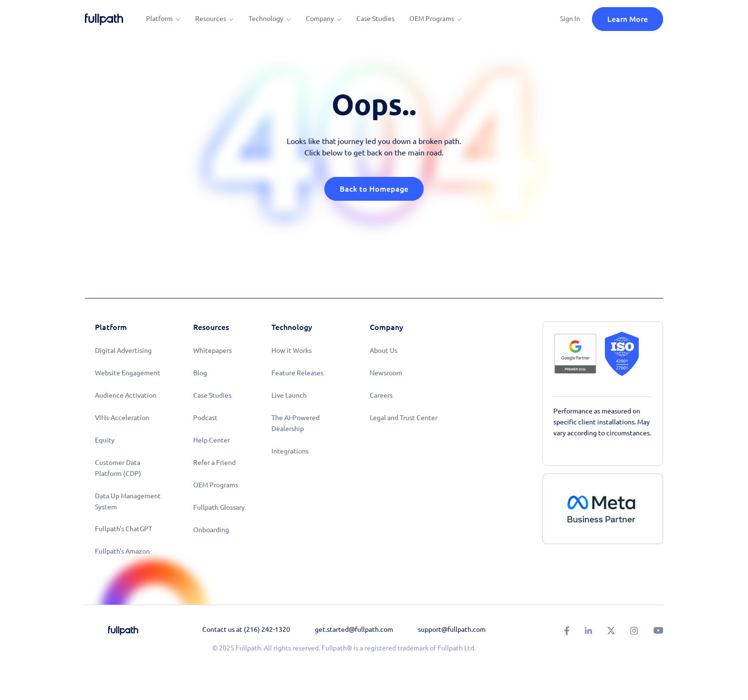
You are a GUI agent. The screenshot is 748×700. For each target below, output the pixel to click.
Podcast (205, 418)
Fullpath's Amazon (122, 551)
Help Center (212, 440)
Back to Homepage (374, 189)
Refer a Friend (214, 463)
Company (320, 19)
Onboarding (211, 530)
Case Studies (375, 19)
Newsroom (386, 373)
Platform (159, 19)
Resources (211, 19)
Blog (200, 373)
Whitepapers (213, 350)
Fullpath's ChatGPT (124, 529)
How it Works (291, 350)
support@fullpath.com (452, 629)
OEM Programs (432, 19)
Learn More (628, 19)
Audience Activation (126, 395)
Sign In (570, 19)
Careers (381, 395)
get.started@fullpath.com (354, 629)
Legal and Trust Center (404, 418)
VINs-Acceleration (122, 418)
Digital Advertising (123, 350)
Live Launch (289, 395)
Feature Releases (297, 373)
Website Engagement (128, 373)
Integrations (290, 451)
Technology (266, 19)
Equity (105, 440)
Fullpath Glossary (219, 507)
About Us (384, 350)
